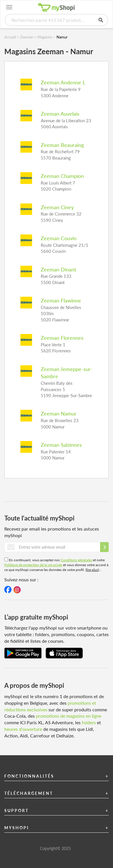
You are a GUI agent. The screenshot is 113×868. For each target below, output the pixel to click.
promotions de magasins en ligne (69, 716)
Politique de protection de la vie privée (33, 565)
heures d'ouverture (23, 729)
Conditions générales (76, 560)
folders (89, 722)
